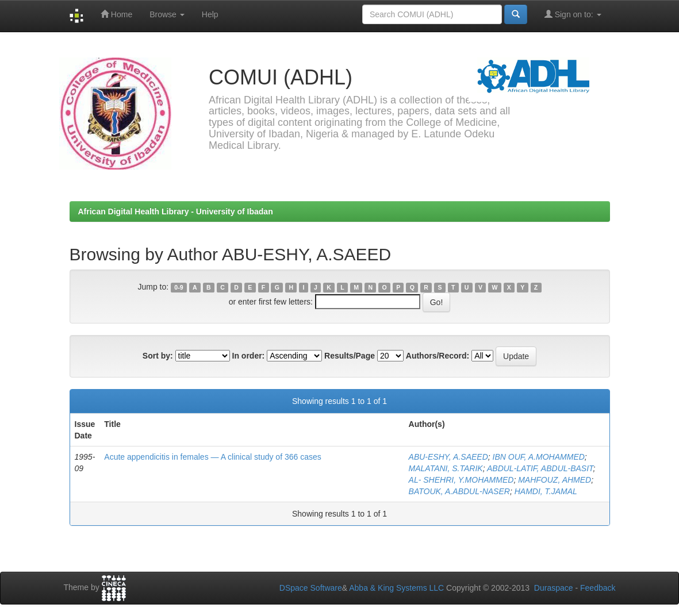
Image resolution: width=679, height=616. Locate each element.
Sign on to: (573, 14)
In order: (249, 356)
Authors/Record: (438, 356)
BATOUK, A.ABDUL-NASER (459, 491)
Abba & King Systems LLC (396, 588)
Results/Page (350, 356)
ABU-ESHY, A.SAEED (448, 457)
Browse (167, 14)
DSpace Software (311, 588)
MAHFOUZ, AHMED (555, 480)
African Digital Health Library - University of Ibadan (176, 211)
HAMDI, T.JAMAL (546, 491)
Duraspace (554, 588)
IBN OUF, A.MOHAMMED (539, 457)
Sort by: (158, 356)
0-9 (179, 287)
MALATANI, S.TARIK (446, 468)
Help (210, 14)
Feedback (598, 588)
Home (116, 14)
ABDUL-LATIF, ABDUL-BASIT (540, 468)
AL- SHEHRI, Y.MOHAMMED (461, 480)
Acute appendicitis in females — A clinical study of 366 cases (212, 457)
